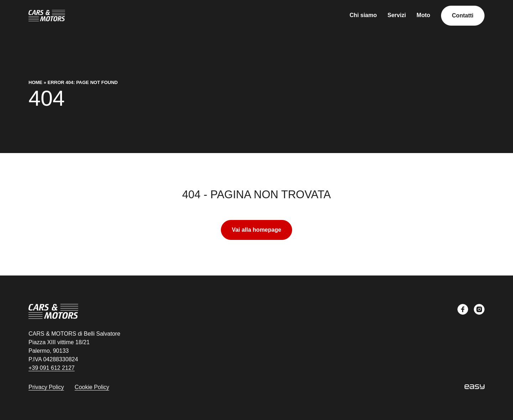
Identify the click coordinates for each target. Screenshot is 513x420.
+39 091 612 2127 (51, 368)
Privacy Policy (46, 387)
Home (35, 82)
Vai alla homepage (257, 230)
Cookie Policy (92, 387)
